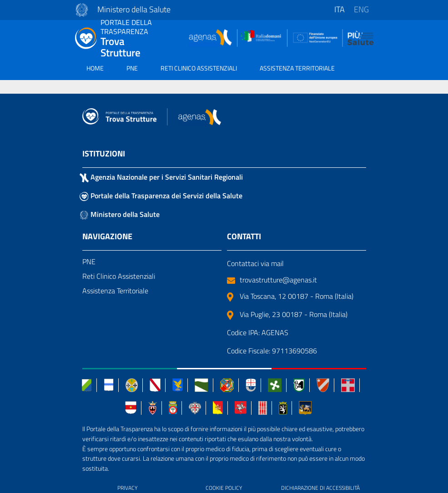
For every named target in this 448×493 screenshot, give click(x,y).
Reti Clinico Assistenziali (119, 276)
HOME (95, 68)
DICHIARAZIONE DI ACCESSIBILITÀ (320, 488)
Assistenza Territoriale (115, 291)
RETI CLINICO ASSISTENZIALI (199, 68)
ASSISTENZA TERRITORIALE (297, 68)
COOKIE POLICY (224, 488)
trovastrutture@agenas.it (272, 280)
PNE (132, 68)
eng (361, 9)
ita (340, 9)
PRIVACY (127, 488)
